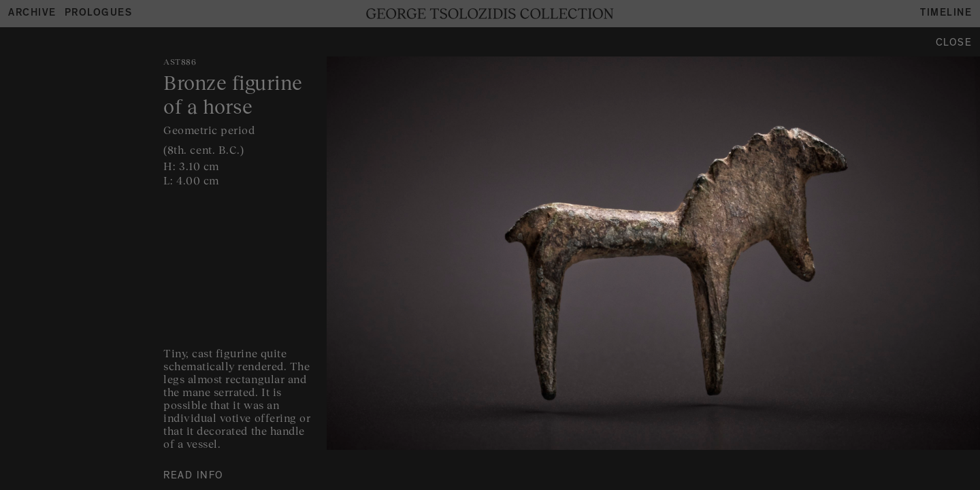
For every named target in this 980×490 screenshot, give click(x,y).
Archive (32, 14)
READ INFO (194, 477)
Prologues (99, 14)
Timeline (946, 14)
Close (954, 44)
